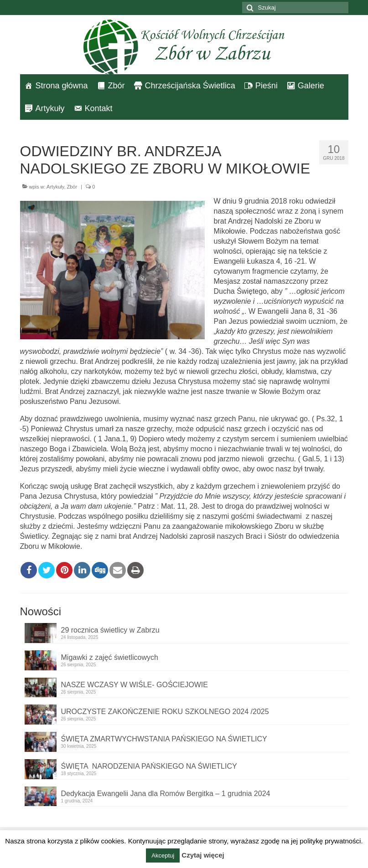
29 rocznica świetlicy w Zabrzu (110, 630)
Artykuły (50, 108)
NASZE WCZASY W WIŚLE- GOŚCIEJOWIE (135, 685)
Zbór (117, 86)
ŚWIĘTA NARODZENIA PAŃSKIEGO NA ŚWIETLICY (149, 766)
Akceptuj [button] (163, 855)
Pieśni (267, 86)
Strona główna (62, 86)
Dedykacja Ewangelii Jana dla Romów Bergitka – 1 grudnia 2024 (166, 794)
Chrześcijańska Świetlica (190, 86)
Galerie (311, 86)
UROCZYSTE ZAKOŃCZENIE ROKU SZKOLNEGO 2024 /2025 (165, 712)
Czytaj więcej (203, 855)
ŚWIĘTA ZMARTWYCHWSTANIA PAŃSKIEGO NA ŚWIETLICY (164, 739)
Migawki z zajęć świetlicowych (110, 657)
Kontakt (99, 108)
